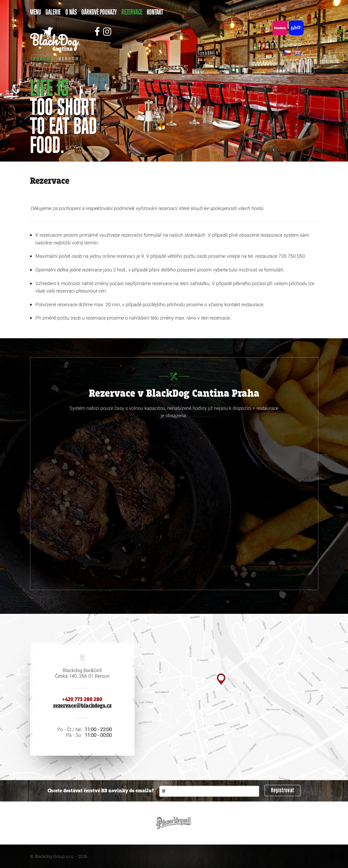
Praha (42, 59)
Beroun (69, 59)
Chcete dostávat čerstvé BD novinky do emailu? (101, 791)
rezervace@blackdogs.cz (82, 706)
